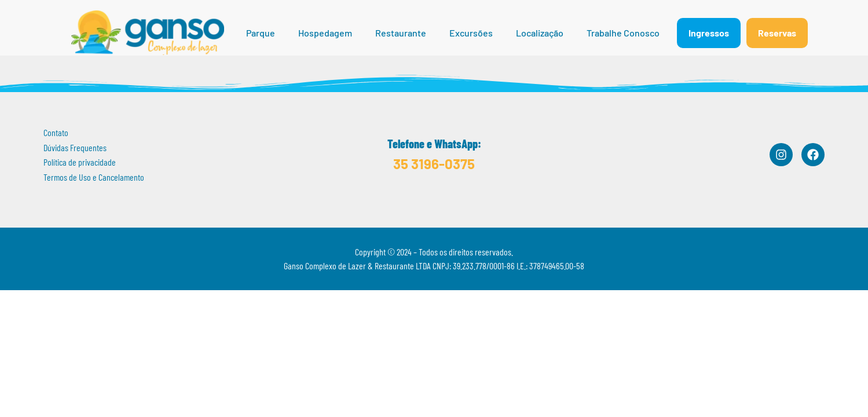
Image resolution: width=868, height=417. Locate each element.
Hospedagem (325, 33)
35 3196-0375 (434, 164)
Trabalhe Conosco (623, 33)
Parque (261, 33)
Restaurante (401, 33)
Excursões (471, 33)
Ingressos (709, 33)
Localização (540, 33)
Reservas (777, 33)
